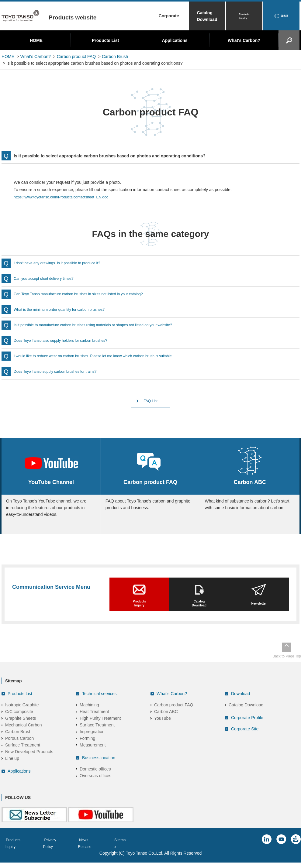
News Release (100, 851)
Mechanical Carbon (24, 736)
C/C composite (19, 723)
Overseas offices (95, 787)
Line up (12, 770)
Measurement (93, 756)
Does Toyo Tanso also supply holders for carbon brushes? (68, 341)
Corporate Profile (247, 729)
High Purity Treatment (100, 729)
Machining (89, 716)
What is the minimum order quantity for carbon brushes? (67, 310)
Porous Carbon (19, 750)
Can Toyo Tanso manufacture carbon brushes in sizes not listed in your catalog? (89, 294)
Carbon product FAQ (76, 57)
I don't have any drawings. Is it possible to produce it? (64, 263)
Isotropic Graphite (22, 716)
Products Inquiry (244, 16)
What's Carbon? (244, 40)
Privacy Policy (61, 851)
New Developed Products (29, 763)
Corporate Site (245, 740)
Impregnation (92, 743)
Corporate (169, 16)
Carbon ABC (166, 723)
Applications (175, 40)
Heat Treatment (94, 723)
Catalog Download (207, 16)
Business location (99, 769)
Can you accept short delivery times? (49, 279)
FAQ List (150, 403)
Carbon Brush (115, 57)
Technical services (99, 705)
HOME (36, 40)
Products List (105, 40)
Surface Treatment (23, 756)
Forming (87, 750)
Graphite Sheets (21, 729)
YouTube (163, 729)
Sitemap (134, 851)
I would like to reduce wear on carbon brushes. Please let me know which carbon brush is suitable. (106, 356)
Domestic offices (95, 780)
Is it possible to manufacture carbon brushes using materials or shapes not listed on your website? (106, 325)
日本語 (284, 16)
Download (240, 705)
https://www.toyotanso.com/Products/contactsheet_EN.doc (69, 197)
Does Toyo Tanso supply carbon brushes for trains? (62, 372)
